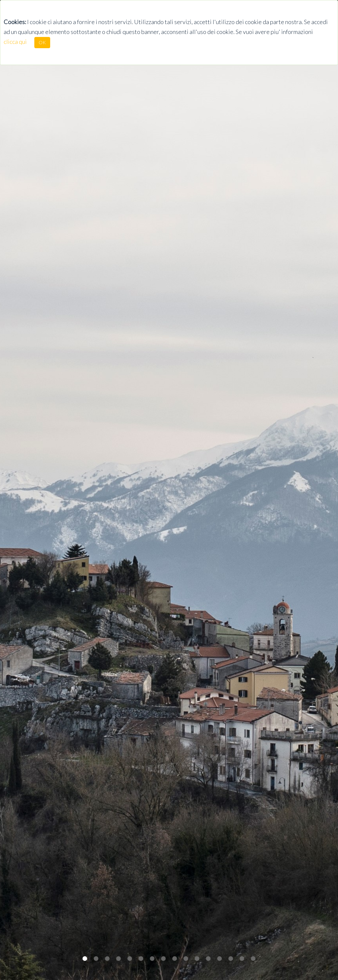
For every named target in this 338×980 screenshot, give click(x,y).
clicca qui (15, 42)
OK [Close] (42, 42)
